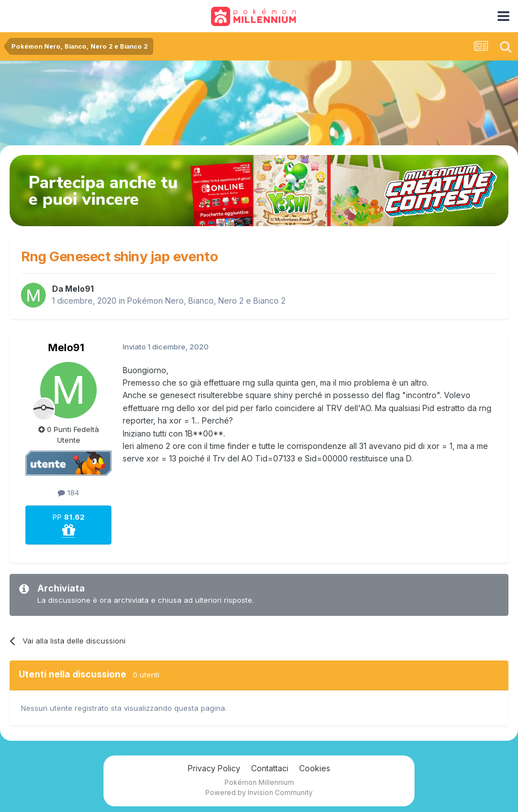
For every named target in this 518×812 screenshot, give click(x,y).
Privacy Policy (214, 768)
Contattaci (270, 768)
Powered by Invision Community (259, 792)
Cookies (315, 768)
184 (68, 493)
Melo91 (79, 289)
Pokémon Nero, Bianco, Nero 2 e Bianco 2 (206, 301)
